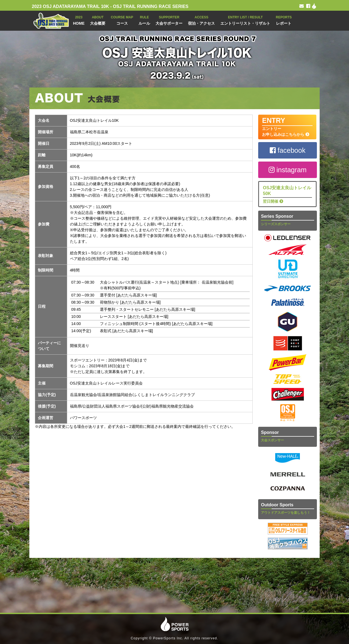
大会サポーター (169, 20)
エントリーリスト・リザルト (245, 20)
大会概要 (98, 20)
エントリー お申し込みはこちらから (287, 127)
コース (122, 20)
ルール (144, 20)
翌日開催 (287, 194)
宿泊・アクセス (201, 20)
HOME (79, 20)
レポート (284, 20)
